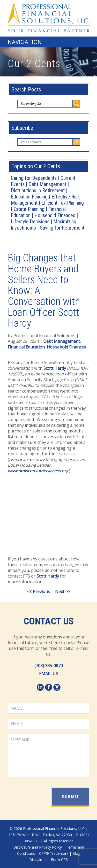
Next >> (63, 592)
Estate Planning (29, 209)
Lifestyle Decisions (30, 222)
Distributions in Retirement (38, 190)
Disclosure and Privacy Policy (38, 847)
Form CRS (59, 860)
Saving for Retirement (62, 228)
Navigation (25, 42)
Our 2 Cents (34, 64)
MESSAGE (48, 756)
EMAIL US (48, 674)
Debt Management (47, 184)
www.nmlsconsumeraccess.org (38, 471)
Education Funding (29, 197)
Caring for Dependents (34, 178)
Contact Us (49, 621)
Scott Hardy (55, 368)
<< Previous (39, 592)
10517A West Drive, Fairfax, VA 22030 (40, 835)
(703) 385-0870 (49, 666)
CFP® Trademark (54, 853)
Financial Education (26, 347)
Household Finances (55, 215)
